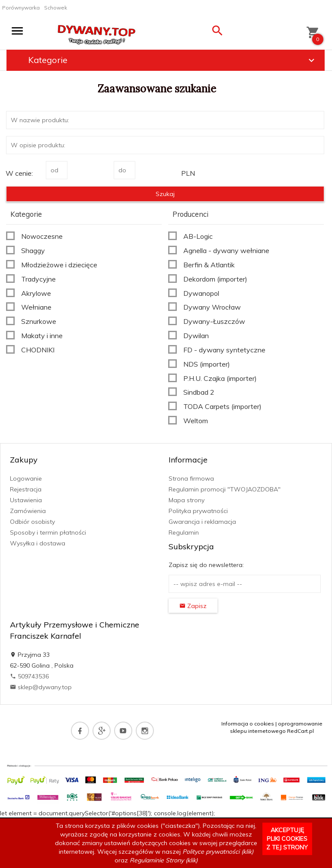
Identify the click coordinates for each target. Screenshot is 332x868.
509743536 (29, 676)
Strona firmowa (191, 478)
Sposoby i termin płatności (48, 532)
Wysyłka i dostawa (38, 543)
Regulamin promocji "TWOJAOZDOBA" (225, 489)
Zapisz (193, 606)
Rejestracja (26, 489)
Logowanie (26, 478)
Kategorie (172, 60)
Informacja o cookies (248, 724)
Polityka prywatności (198, 511)
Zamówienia (28, 511)
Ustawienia (26, 500)
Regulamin (184, 532)
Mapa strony (187, 500)
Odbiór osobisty (32, 522)
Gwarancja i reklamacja (202, 522)
